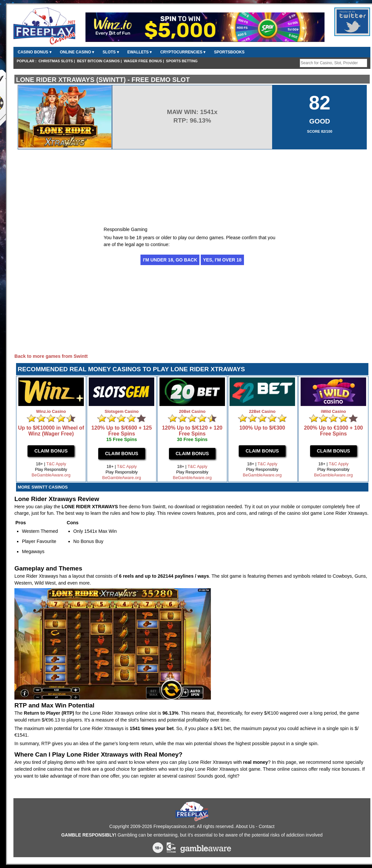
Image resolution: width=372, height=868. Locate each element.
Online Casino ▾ (77, 52)
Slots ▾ (111, 52)
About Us (245, 826)
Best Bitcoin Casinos (98, 61)
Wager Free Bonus (143, 61)
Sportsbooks (229, 52)
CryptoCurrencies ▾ (183, 52)
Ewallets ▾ (140, 52)
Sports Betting (182, 61)
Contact (267, 826)
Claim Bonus (51, 451)
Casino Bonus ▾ (35, 52)
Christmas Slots (56, 61)
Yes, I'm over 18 (222, 260)
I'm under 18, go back (170, 260)
